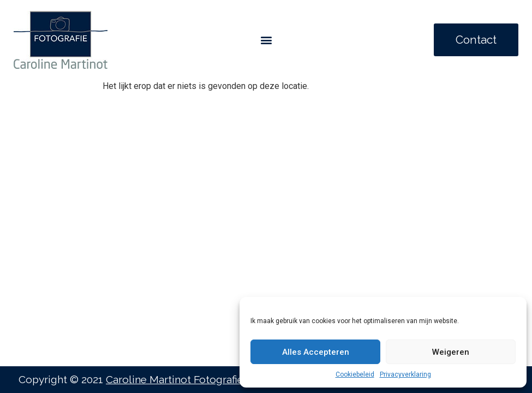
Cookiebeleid (355, 374)
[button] (266, 40)
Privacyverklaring (405, 374)
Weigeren (451, 352)
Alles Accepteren (316, 352)
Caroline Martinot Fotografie (175, 379)
